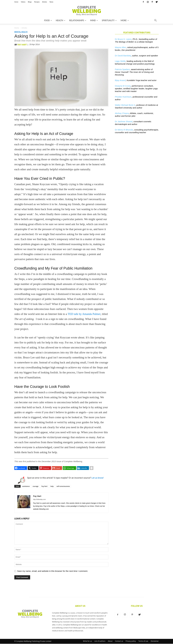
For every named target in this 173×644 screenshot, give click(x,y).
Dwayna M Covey (123, 86)
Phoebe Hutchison (123, 97)
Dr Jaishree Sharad (124, 121)
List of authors (100, 641)
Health (61, 20)
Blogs (30, 2)
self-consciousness (63, 486)
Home (16, 2)
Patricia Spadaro (122, 69)
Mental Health (21, 32)
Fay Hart (22, 45)
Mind (94, 20)
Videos (23, 2)
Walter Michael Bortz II (125, 105)
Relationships (78, 20)
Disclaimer (155, 641)
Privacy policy (131, 641)
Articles (45, 2)
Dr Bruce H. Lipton (123, 39)
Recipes (37, 2)
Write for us (87, 641)
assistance (26, 486)
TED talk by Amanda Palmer (84, 314)
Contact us (119, 641)
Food (48, 20)
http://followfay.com (39, 499)
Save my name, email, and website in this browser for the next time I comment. (53, 571)
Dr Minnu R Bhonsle (124, 130)
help (52, 486)
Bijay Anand (120, 80)
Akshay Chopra (122, 113)
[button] (155, 21)
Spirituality (109, 20)
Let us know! (98, 478)
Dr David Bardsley (123, 56)
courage (36, 486)
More (125, 20)
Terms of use (143, 641)
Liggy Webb (120, 61)
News (51, 2)
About (110, 641)
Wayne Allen (120, 47)
